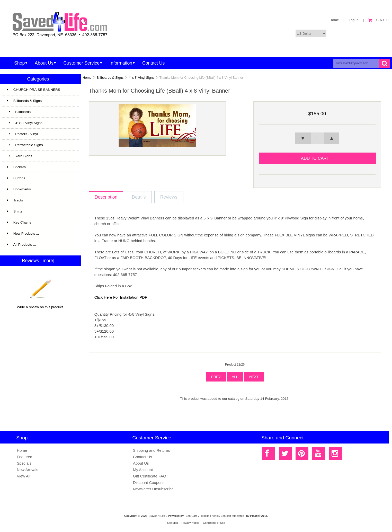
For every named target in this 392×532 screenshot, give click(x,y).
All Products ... (21, 245)
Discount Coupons (149, 482)
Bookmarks (19, 189)
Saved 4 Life (157, 516)
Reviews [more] (38, 261)
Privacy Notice (191, 523)
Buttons (16, 178)
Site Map (172, 523)
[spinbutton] (317, 138)
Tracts (40, 200)
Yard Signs (40, 156)
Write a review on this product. (41, 305)
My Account (143, 470)
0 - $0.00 (378, 20)
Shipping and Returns (152, 450)
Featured (24, 457)
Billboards (40, 112)
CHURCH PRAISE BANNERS (40, 90)
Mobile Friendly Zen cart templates (223, 516)
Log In (354, 20)
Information (121, 63)
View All (23, 476)
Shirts (40, 211)
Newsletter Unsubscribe (153, 489)
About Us (44, 63)
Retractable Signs (25, 145)
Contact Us (153, 63)
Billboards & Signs (110, 78)
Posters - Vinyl (40, 134)
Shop (19, 63)
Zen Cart (191, 516)
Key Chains (40, 223)
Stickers (40, 167)
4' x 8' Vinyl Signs (141, 78)
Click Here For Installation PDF (121, 297)
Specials (24, 463)
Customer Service (82, 63)
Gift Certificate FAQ (150, 476)
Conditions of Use (214, 523)
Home (334, 20)
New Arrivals (27, 470)
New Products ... (23, 233)
